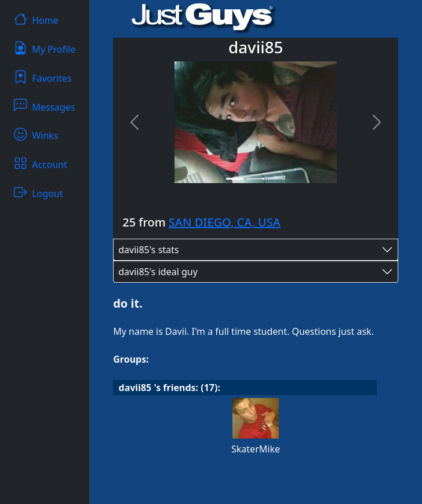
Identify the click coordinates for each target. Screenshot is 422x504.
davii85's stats (148, 250)
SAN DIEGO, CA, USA (225, 222)
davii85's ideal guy (158, 272)
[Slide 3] (277, 179)
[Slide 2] (256, 179)
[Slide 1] (235, 179)
